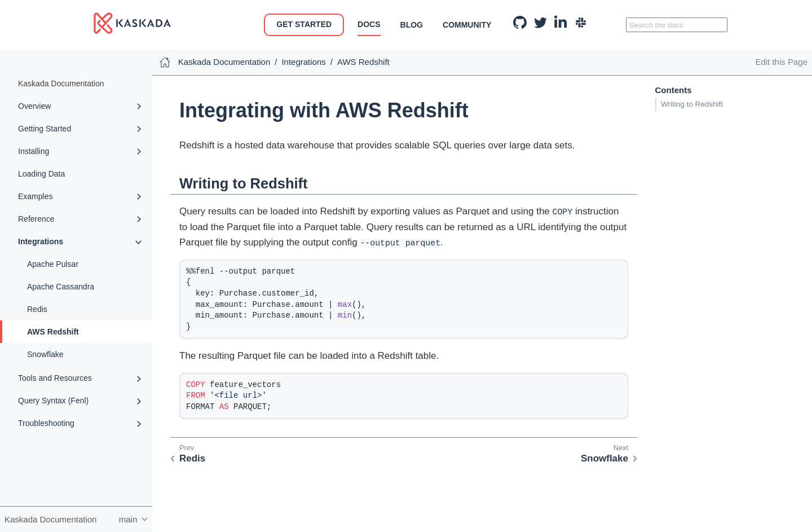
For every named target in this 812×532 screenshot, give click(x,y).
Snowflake (45, 354)
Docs (369, 24)
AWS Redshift (53, 332)
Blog (412, 25)
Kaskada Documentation (61, 83)
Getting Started (45, 129)
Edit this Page (781, 62)
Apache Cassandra (61, 287)
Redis (37, 309)
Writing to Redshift (692, 104)
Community (467, 25)
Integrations (41, 241)
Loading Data (41, 174)
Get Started (304, 24)
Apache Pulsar (53, 264)
